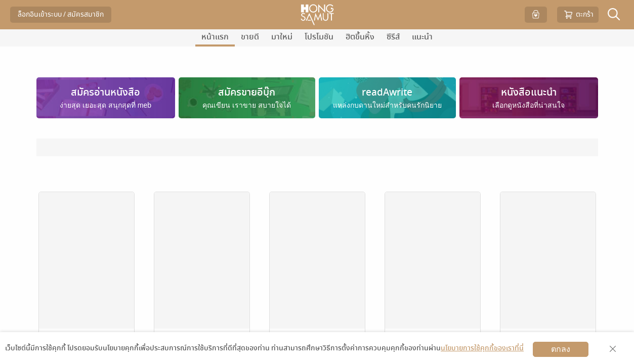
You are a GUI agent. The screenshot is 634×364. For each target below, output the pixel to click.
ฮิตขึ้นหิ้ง (360, 37)
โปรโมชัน (319, 37)
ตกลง (561, 349)
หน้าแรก (215, 37)
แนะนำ (422, 37)
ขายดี (250, 37)
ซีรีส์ (393, 37)
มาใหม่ (282, 37)
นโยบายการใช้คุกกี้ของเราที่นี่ (482, 348)
